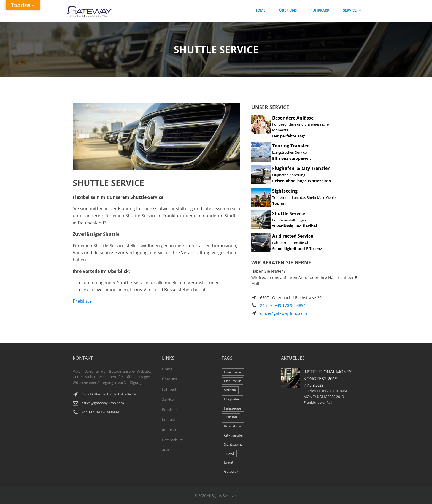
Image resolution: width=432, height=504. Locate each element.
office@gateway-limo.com (283, 313)
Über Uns (288, 10)
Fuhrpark (320, 10)
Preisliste (82, 301)
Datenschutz (172, 440)
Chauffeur (232, 381)
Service (353, 10)
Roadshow (233, 426)
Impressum (171, 430)
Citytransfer (234, 435)
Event (229, 462)
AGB (165, 450)
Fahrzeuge (233, 408)
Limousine (233, 372)
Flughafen (232, 399)
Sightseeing (233, 444)
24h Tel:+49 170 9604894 (283, 305)
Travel (229, 453)
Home (260, 10)
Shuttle (230, 390)
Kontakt (169, 419)
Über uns (169, 379)
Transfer (231, 417)
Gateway (231, 471)
